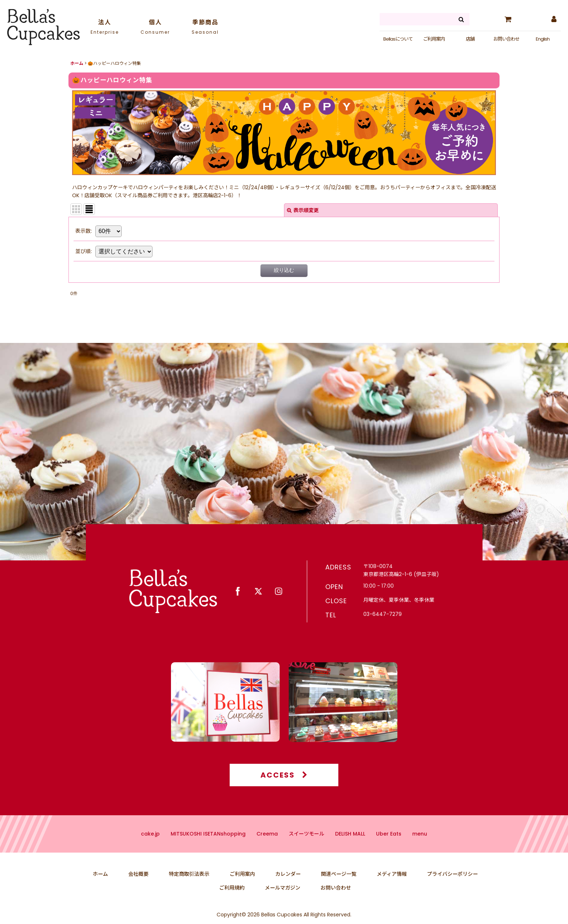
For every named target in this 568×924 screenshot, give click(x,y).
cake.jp (150, 846)
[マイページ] (554, 19)
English (543, 39)
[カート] (508, 19)
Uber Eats (389, 846)
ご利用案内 (434, 39)
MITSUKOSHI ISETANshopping (208, 846)
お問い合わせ (506, 39)
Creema (267, 846)
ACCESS (284, 788)
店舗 (470, 39)
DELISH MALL (350, 846)
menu (420, 846)
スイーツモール (306, 846)
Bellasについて (398, 39)
